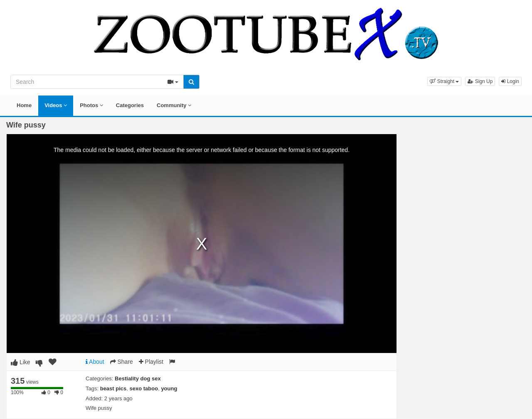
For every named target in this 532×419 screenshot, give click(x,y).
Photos (91, 105)
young (169, 388)
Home (24, 105)
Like (21, 362)
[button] (444, 81)
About (95, 362)
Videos (56, 105)
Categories (130, 105)
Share (122, 362)
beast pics (113, 388)
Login (510, 81)
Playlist (151, 362)
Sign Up (480, 81)
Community (174, 105)
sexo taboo (144, 388)
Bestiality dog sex (138, 379)
